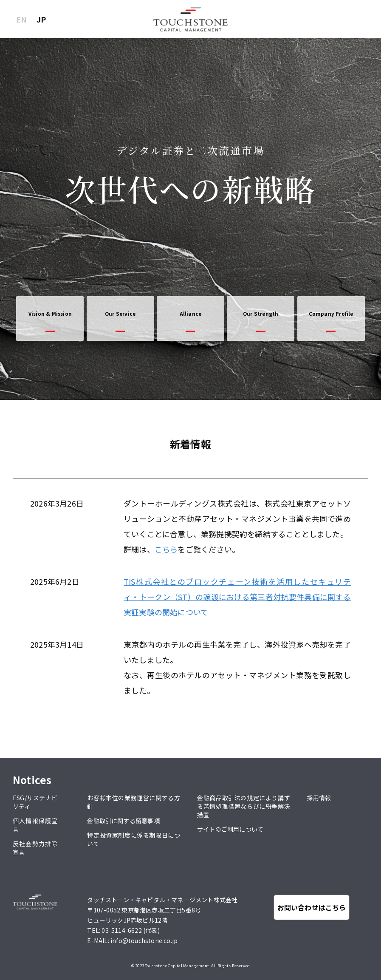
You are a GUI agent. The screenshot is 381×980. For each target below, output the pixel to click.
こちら (166, 549)
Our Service (120, 314)
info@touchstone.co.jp (144, 940)
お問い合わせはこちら (312, 907)
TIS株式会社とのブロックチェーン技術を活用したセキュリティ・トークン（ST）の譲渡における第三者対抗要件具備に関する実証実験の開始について (237, 597)
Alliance (191, 314)
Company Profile (331, 314)
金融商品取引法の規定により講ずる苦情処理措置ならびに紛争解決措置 (244, 806)
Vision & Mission (50, 314)
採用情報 (319, 798)
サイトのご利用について (230, 829)
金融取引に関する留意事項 (123, 821)
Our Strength (261, 314)
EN (21, 19)
